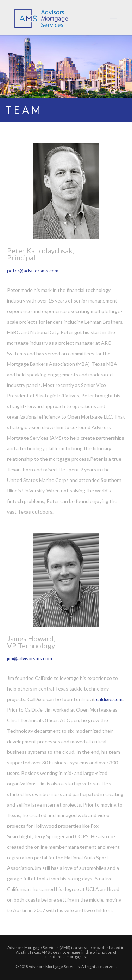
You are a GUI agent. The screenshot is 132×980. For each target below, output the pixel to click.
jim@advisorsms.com (30, 658)
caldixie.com (109, 699)
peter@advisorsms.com (33, 270)
